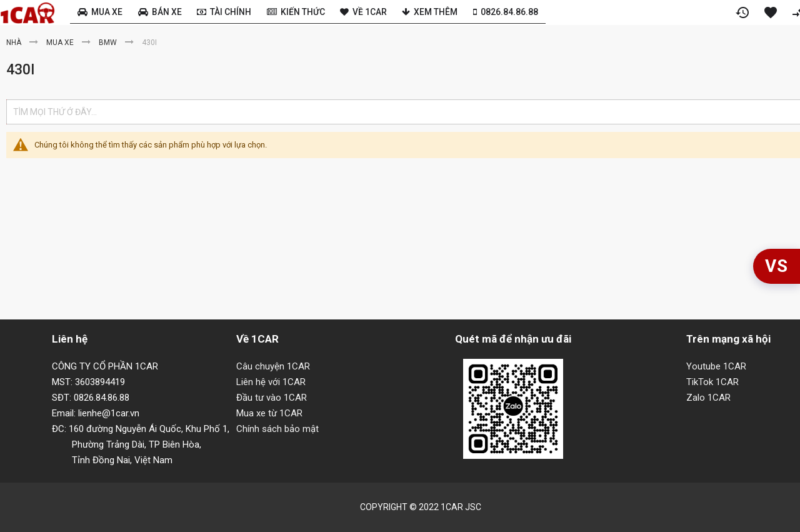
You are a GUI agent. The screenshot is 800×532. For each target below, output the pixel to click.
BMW (109, 43)
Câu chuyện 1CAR (273, 366)
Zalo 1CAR (708, 398)
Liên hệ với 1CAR (271, 382)
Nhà (15, 43)
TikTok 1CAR (712, 382)
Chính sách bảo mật (277, 429)
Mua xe (61, 43)
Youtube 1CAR (716, 366)
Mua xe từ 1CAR (269, 413)
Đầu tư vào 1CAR (272, 398)
